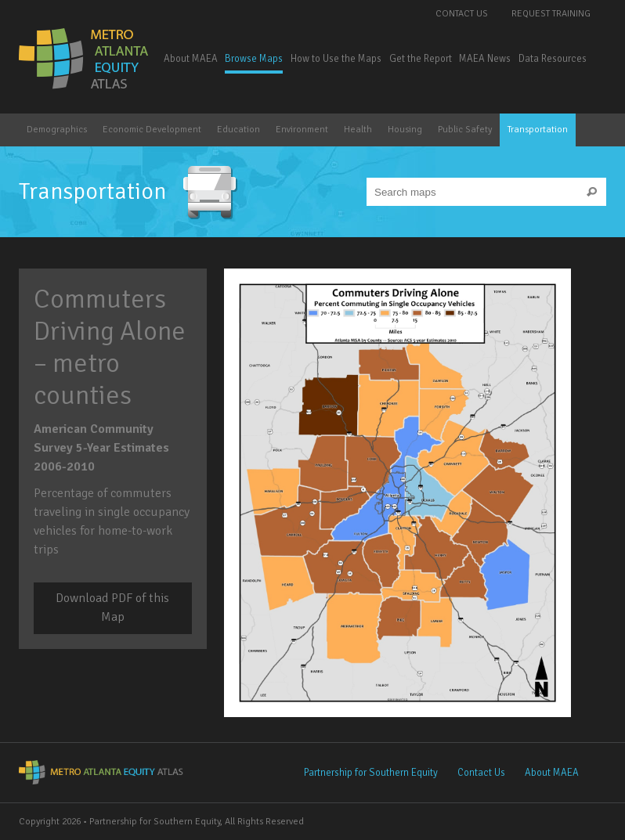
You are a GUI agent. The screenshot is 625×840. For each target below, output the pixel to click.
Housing (405, 130)
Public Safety (465, 130)
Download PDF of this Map (112, 607)
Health (358, 130)
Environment (302, 130)
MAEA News (485, 59)
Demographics (57, 130)
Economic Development (152, 130)
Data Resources (553, 59)
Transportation (538, 130)
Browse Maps (254, 59)
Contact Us (462, 14)
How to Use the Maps (336, 59)
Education (238, 130)
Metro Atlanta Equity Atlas (85, 59)
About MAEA (191, 59)
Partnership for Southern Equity (371, 773)
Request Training (551, 14)
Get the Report (421, 59)
